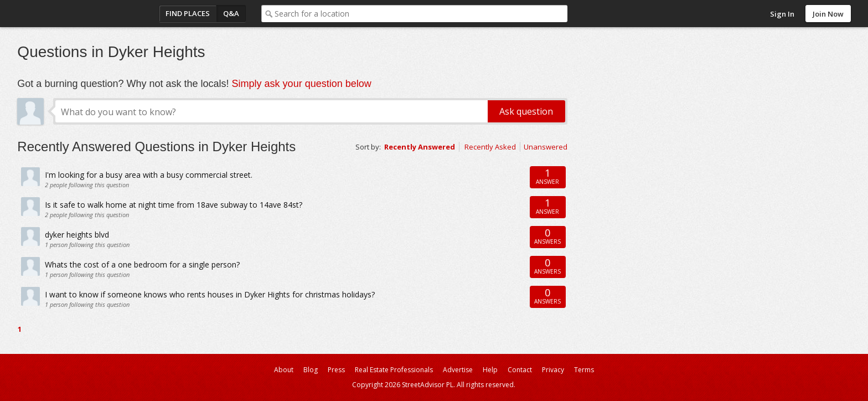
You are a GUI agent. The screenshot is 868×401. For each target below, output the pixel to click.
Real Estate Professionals (394, 370)
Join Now (828, 14)
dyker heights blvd (77, 235)
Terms (584, 370)
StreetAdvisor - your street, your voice (61, 14)
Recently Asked (490, 147)
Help (490, 370)
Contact (520, 370)
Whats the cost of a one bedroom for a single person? (142, 264)
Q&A (231, 13)
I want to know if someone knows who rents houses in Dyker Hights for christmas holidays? (210, 294)
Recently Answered (420, 147)
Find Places (188, 13)
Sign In (782, 14)
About (284, 370)
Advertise (458, 370)
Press (336, 370)
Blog (311, 370)
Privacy (553, 370)
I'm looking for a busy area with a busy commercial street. (149, 175)
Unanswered (546, 147)
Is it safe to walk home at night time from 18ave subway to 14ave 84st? (174, 205)
